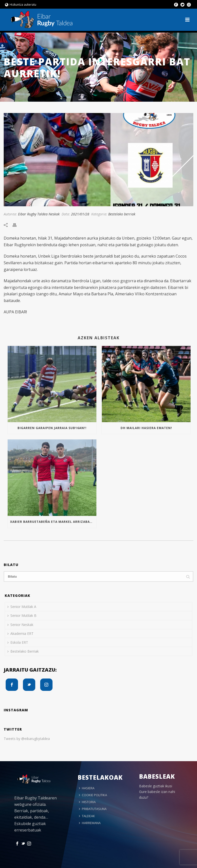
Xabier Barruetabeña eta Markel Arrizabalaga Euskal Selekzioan (53, 522)
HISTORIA (87, 802)
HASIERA (87, 788)
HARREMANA (90, 823)
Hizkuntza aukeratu (21, 5)
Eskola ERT (18, 642)
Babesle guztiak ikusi (156, 786)
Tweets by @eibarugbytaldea (27, 739)
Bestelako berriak (122, 214)
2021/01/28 (80, 214)
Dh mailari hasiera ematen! (146, 428)
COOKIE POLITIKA (93, 795)
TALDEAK (87, 816)
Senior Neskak (20, 625)
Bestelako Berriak (23, 651)
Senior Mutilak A (22, 607)
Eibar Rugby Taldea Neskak (39, 214)
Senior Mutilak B (22, 615)
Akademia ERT (20, 633)
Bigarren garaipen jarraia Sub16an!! (52, 428)
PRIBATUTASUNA (93, 809)
